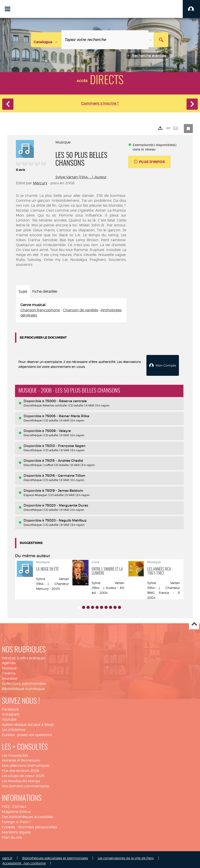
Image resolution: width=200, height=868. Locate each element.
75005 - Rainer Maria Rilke (67, 414)
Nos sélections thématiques (26, 763)
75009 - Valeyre (58, 429)
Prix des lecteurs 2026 (21, 768)
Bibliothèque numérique (23, 686)
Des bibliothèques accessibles (27, 814)
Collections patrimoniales (24, 681)
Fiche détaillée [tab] (45, 291)
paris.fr (7, 856)
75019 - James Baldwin (64, 488)
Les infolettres (14, 727)
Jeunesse (10, 676)
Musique (9, 666)
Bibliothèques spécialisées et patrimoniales (55, 856)
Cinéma (9, 671)
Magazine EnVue (16, 809)
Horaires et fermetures (21, 758)
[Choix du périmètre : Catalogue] (46, 40)
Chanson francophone (40, 310)
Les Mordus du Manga (21, 779)
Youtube (9, 717)
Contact (19, 804)
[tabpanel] (71, 310)
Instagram (11, 712)
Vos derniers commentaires (26, 784)
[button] (191, 9)
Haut (194, 622)
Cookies (9, 825)
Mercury (40, 183)
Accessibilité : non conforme (24, 861)
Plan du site (12, 835)
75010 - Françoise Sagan (65, 443)
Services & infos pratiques (24, 656)
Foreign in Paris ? (16, 820)
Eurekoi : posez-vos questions (27, 732)
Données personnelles (38, 825)
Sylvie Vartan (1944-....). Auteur (81, 177)
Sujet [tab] (23, 291)
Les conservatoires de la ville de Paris (126, 856)
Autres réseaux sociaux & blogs (28, 722)
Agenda (9, 661)
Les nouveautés (15, 753)
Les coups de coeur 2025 (23, 773)
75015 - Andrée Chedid (64, 458)
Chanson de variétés (80, 310)
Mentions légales (16, 830)
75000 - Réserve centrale (66, 399)
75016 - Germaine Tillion (65, 473)
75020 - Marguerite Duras (67, 503)
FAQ (5, 804)
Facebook (10, 707)
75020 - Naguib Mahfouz (66, 518)
